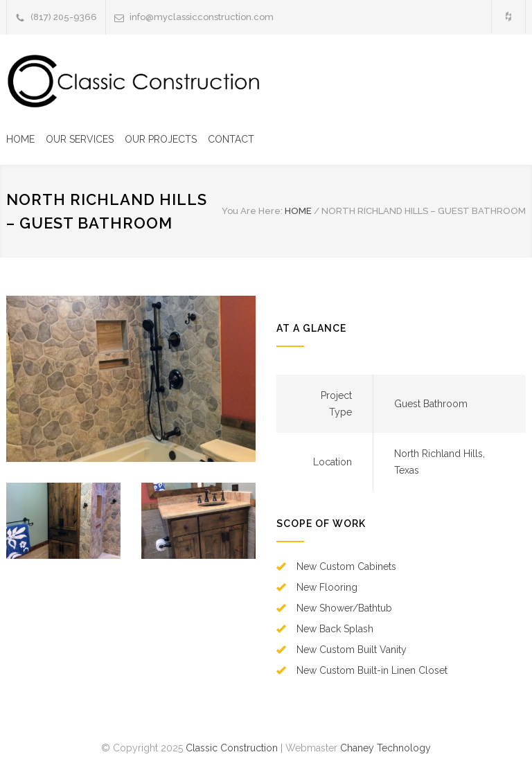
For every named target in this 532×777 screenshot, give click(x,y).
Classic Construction (232, 748)
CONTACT (231, 139)
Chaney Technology (385, 748)
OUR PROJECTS (161, 139)
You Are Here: (252, 211)
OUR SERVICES (80, 139)
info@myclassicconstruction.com (202, 17)
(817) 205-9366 (64, 17)
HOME (20, 139)
